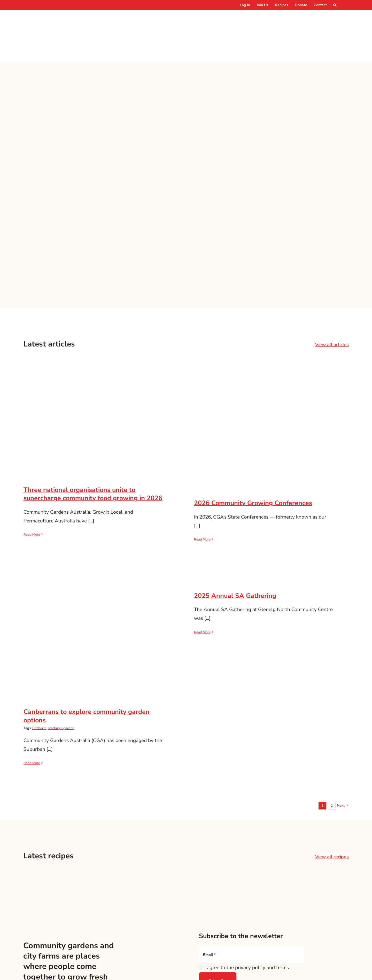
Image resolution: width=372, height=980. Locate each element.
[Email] (251, 921)
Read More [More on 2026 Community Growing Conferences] (202, 506)
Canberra (39, 695)
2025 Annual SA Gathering (235, 562)
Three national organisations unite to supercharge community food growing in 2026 (93, 461)
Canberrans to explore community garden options (87, 683)
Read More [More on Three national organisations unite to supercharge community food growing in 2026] (32, 501)
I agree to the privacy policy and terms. (247, 934)
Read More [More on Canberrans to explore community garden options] (32, 730)
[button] (335, 5)
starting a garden (61, 695)
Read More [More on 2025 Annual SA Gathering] (202, 599)
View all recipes (332, 823)
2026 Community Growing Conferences (253, 470)
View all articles (332, 311)
